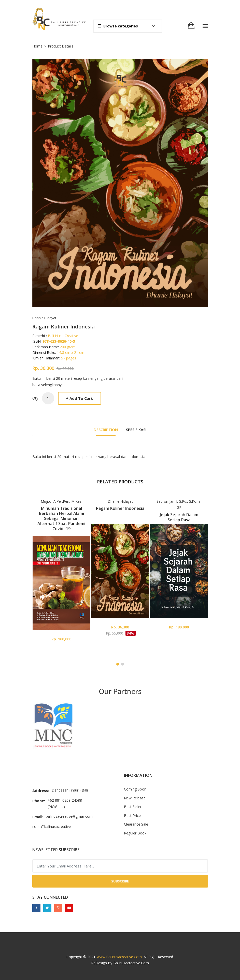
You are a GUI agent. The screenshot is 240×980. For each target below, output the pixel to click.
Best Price (132, 816)
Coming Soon (135, 789)
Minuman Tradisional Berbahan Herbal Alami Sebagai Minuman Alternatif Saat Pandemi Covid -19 (61, 518)
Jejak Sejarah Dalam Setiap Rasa (179, 517)
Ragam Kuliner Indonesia (120, 508)
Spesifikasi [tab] (136, 430)
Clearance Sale (136, 824)
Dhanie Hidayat (120, 501)
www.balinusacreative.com (119, 957)
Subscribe (120, 881)
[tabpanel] (61, 574)
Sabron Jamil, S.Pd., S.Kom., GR (179, 504)
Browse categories (118, 26)
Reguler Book (135, 833)
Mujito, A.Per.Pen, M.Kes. (61, 501)
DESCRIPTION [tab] (106, 430)
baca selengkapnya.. (49, 385)
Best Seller (133, 807)
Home (37, 46)
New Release (135, 798)
